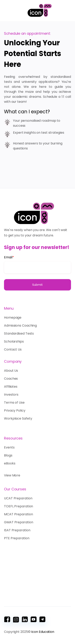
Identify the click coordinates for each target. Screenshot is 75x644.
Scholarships (14, 341)
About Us (11, 371)
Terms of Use (14, 402)
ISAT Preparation (17, 530)
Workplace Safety (18, 418)
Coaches (11, 379)
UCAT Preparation (18, 498)
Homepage (14, 318)
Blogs (8, 455)
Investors (11, 395)
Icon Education (43, 632)
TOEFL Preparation (18, 506)
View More (12, 475)
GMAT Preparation (18, 522)
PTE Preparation (17, 538)
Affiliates (11, 387)
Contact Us (13, 349)
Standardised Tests (19, 333)
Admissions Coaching (20, 325)
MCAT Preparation (18, 514)
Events (9, 447)
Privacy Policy (15, 410)
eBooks (10, 463)
